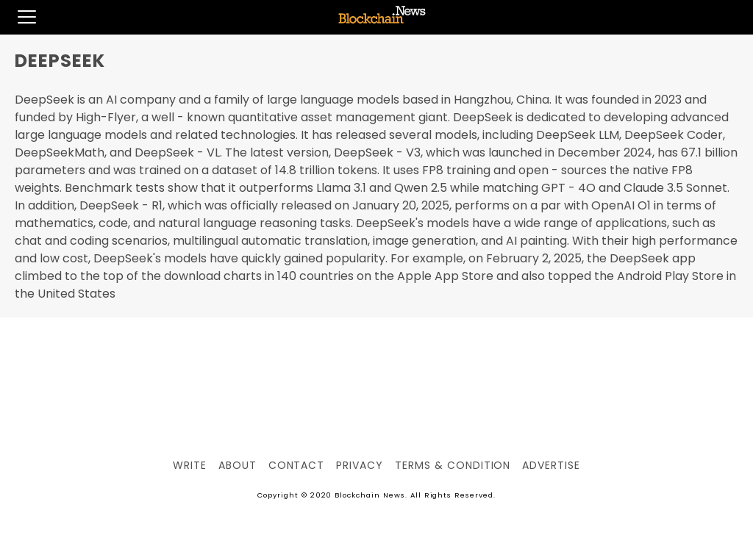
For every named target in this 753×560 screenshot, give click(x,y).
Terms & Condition (453, 465)
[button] (18, 17)
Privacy (360, 465)
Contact (297, 465)
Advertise (551, 465)
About (238, 465)
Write (190, 465)
